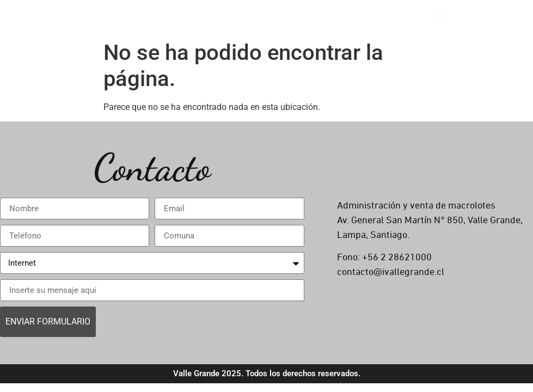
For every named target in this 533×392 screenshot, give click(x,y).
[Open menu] (442, 18)
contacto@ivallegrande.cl (391, 272)
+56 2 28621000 (397, 258)
